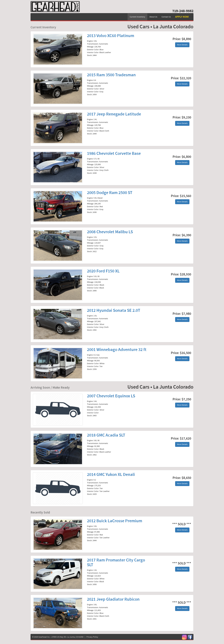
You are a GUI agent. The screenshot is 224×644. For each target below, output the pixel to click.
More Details (182, 45)
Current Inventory (137, 17)
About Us (153, 17)
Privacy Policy (92, 637)
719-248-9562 (183, 11)
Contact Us (166, 17)
